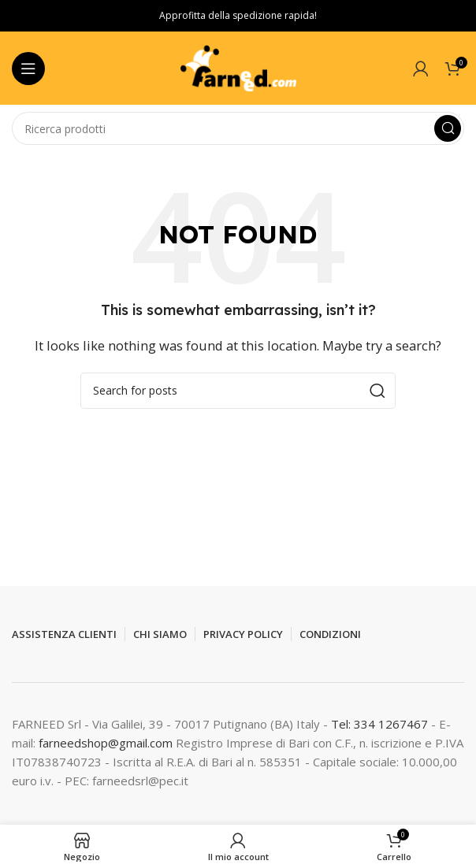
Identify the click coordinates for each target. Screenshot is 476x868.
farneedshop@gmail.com (106, 743)
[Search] (238, 128)
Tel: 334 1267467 (381, 724)
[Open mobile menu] (28, 69)
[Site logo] (238, 67)
